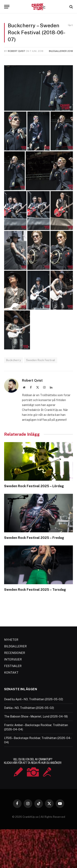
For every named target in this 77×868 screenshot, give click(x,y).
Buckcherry (14, 360)
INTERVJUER (13, 659)
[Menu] (7, 7)
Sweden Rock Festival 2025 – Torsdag (35, 590)
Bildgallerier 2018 (61, 51)
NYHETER (11, 640)
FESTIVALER (13, 666)
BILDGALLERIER (15, 646)
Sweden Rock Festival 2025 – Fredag (34, 538)
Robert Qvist (16, 51)
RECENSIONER (15, 653)
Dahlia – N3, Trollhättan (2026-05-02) (29, 708)
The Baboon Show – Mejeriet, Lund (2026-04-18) (36, 716)
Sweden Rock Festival (41, 360)
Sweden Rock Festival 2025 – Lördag (34, 486)
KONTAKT (11, 673)
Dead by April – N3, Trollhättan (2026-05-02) (34, 699)
